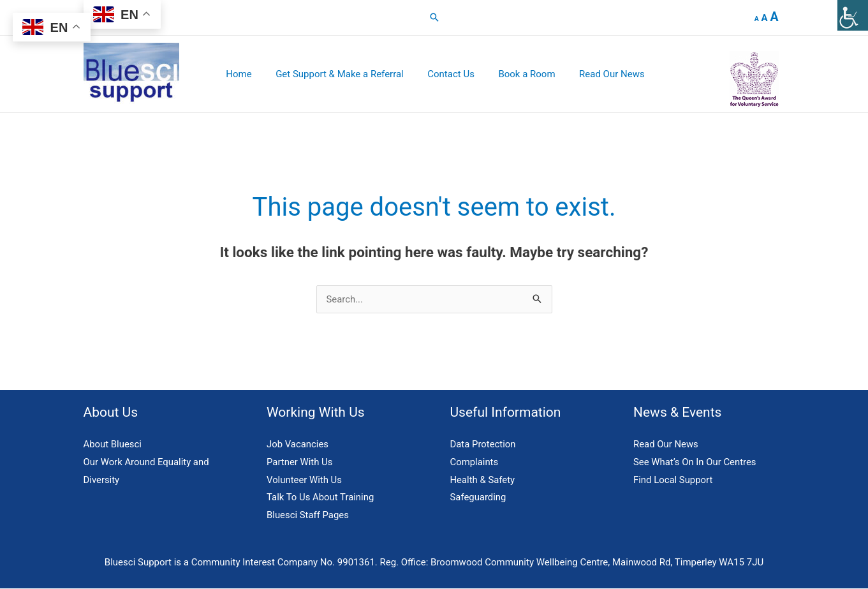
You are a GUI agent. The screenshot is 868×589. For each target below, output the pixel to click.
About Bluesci (113, 444)
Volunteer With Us (305, 480)
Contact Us (446, 74)
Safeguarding (479, 498)
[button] (434, 17)
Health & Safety (483, 480)
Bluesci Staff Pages (308, 516)
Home (244, 74)
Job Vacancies (298, 444)
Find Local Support (673, 480)
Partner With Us (300, 462)
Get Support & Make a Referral (340, 74)
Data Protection (483, 444)
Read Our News (598, 74)
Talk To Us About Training (321, 498)
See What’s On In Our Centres (695, 462)
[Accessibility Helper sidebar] (853, 15)
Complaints (474, 462)
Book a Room (518, 74)
